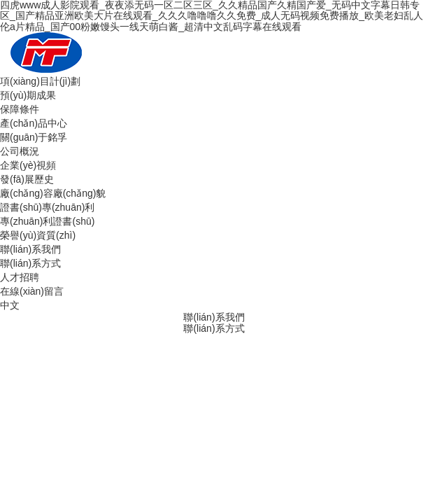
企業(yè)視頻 (28, 165)
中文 (10, 305)
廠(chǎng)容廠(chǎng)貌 (53, 193)
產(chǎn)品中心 (34, 123)
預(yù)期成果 (28, 95)
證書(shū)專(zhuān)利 (47, 207)
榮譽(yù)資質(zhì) (38, 235)
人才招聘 (20, 277)
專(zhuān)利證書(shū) (47, 221)
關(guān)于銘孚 (34, 137)
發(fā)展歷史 (27, 179)
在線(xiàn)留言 (32, 291)
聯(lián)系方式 (30, 263)
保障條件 (20, 109)
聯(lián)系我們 (30, 249)
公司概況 (20, 151)
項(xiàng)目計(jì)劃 (40, 81)
